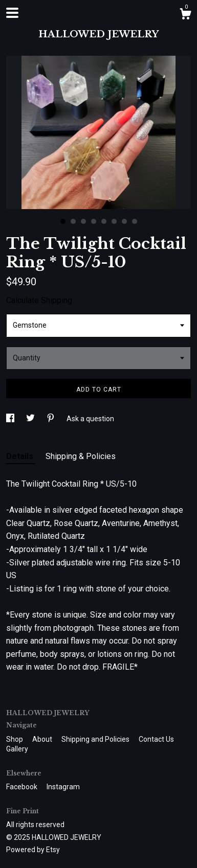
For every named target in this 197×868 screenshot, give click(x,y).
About (43, 739)
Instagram (63, 787)
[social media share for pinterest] (51, 419)
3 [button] (83, 221)
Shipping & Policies (81, 456)
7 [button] (124, 221)
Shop (15, 739)
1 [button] (63, 221)
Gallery (17, 749)
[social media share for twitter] (31, 419)
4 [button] (94, 221)
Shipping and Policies (96, 739)
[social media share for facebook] (11, 419)
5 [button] (104, 221)
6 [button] (114, 221)
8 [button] (135, 221)
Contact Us (156, 739)
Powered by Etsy (33, 850)
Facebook (23, 787)
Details (21, 456)
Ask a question (90, 419)
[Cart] (185, 15)
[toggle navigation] (12, 13)
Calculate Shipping (39, 300)
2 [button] (73, 221)
